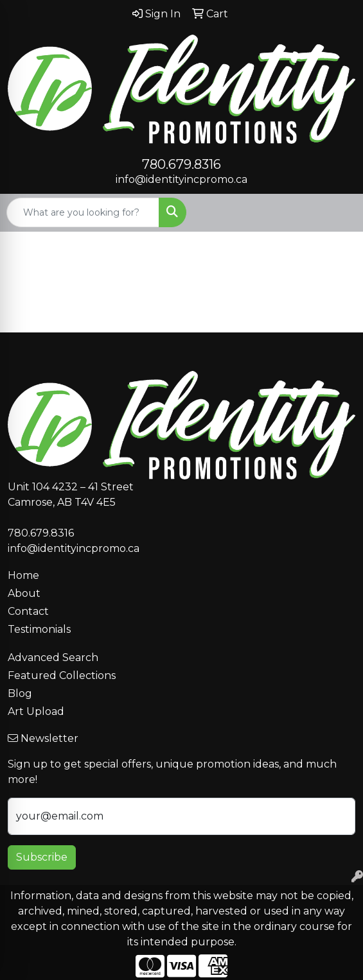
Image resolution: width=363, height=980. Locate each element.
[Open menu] (337, 212)
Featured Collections (62, 675)
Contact (28, 611)
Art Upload (36, 711)
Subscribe (42, 857)
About (24, 593)
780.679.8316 (181, 164)
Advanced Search (53, 658)
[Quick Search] (83, 212)
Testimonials (39, 629)
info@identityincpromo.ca (181, 179)
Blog (20, 693)
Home (23, 575)
